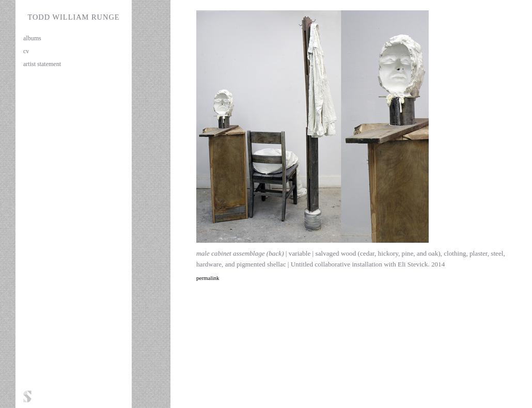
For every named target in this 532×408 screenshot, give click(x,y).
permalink (208, 278)
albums (32, 38)
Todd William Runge (73, 17)
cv (26, 51)
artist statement (42, 64)
